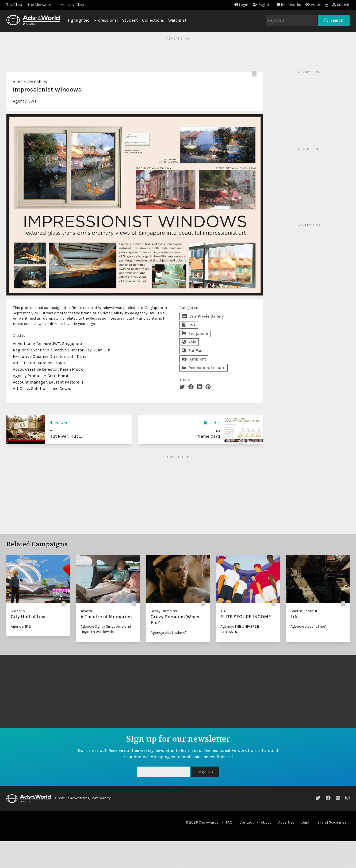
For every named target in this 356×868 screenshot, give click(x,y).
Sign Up (205, 772)
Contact (247, 822)
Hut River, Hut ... (66, 436)
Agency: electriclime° (169, 633)
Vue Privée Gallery (30, 82)
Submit (341, 5)
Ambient (194, 359)
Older (212, 423)
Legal (306, 822)
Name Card (209, 436)
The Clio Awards (41, 5)
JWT (32, 101)
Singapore (195, 333)
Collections (153, 20)
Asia (189, 342)
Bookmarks (289, 5)
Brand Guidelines (332, 822)
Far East (193, 350)
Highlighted (78, 20)
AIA (223, 611)
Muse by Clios (72, 5)
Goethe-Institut (304, 611)
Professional (106, 20)
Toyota (86, 611)
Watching (317, 5)
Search (334, 20)
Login (241, 5)
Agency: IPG (21, 626)
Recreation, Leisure (204, 368)
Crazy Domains (164, 611)
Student (130, 20)
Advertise (286, 822)
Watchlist (177, 20)
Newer (58, 423)
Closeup (18, 611)
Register (263, 5)
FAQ (229, 822)
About (266, 822)
